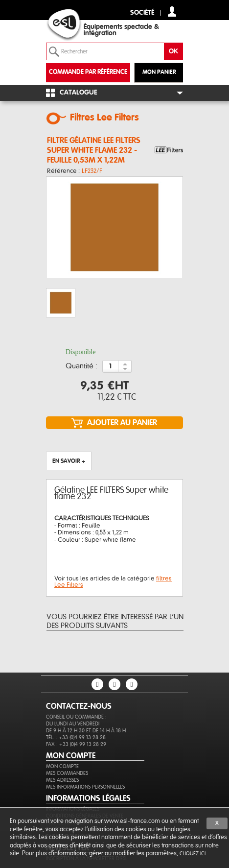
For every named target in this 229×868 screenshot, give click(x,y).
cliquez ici (193, 854)
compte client (172, 12)
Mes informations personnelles (85, 787)
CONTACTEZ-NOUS (79, 706)
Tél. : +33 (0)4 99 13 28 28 (76, 737)
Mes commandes (67, 773)
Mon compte (62, 766)
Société (142, 13)
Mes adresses (62, 780)
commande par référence (88, 72)
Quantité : (81, 366)
